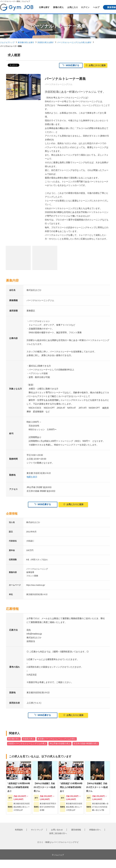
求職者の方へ (95, 838)
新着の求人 (58, 7)
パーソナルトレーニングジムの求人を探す (74, 42)
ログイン (85, 7)
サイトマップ (37, 838)
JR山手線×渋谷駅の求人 (60, 752)
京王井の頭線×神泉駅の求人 (86, 752)
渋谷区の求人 (29, 747)
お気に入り (73, 7)
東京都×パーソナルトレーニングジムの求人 (57, 747)
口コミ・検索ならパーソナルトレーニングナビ (58, 850)
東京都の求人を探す (26, 42)
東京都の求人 (14, 747)
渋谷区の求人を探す (46, 42)
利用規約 (19, 838)
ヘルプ (96, 7)
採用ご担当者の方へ (58, 842)
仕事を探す (44, 7)
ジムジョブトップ (7, 42)
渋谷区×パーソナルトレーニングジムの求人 (27, 752)
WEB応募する (71, 66)
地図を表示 (32, 478)
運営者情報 (76, 838)
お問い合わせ (57, 838)
